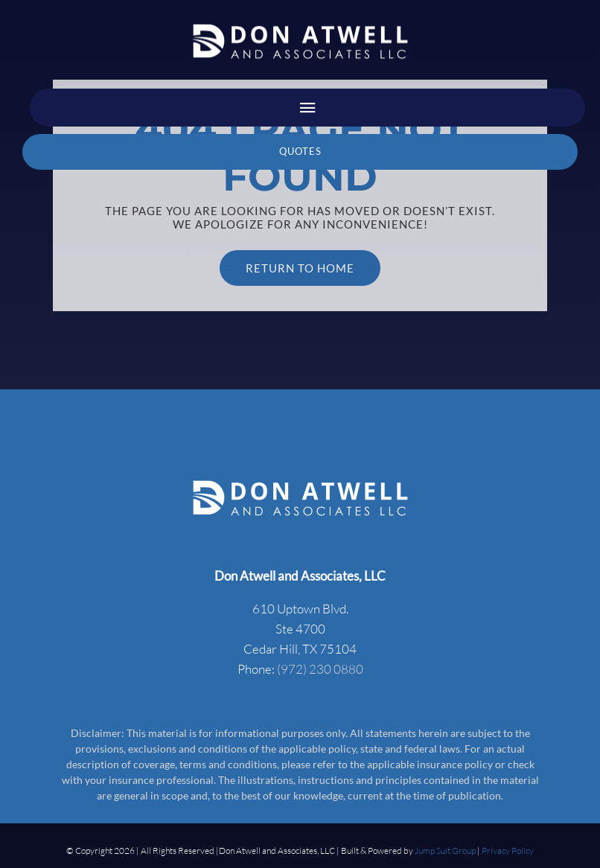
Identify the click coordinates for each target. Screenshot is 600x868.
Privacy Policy (508, 851)
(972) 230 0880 (320, 669)
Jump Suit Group (445, 851)
